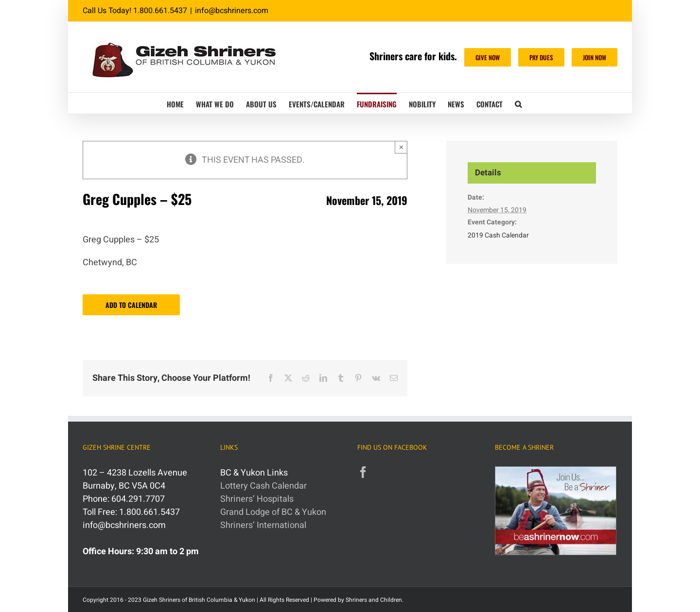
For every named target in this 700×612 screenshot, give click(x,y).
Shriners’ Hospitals (257, 499)
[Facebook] (363, 472)
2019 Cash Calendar (498, 235)
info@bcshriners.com (232, 11)
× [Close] (401, 147)
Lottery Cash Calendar (263, 486)
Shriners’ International (263, 525)
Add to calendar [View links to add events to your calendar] (131, 305)
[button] (518, 103)
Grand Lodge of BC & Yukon (273, 512)
